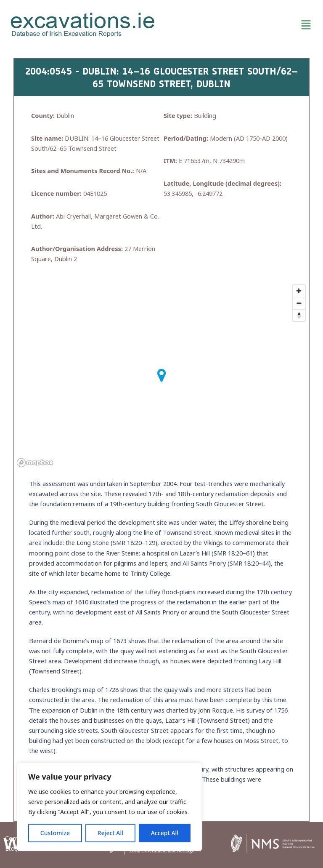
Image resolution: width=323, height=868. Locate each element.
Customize (55, 833)
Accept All (165, 833)
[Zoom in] (299, 291)
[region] (109, 807)
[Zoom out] (299, 303)
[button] (240, 25)
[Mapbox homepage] (35, 463)
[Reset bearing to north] (299, 315)
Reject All (110, 833)
